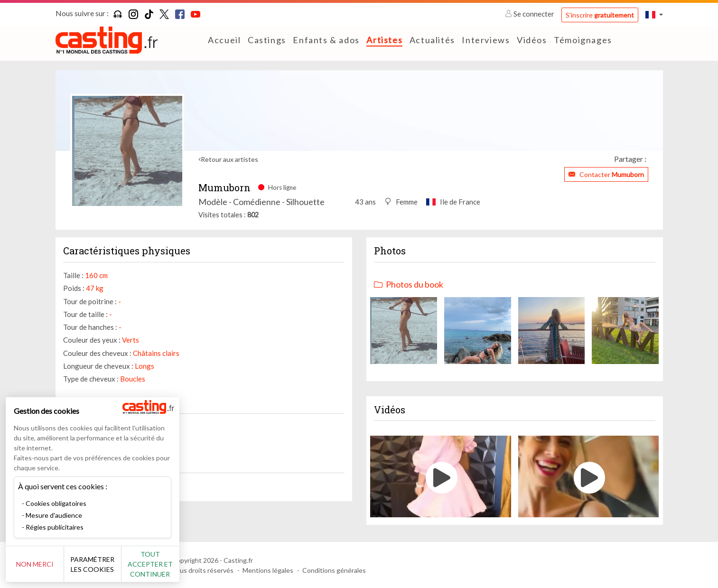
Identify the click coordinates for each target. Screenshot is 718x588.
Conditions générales (334, 570)
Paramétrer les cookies (106, 564)
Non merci (39, 564)
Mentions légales (268, 570)
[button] (654, 14)
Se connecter (530, 14)
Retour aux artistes (229, 159)
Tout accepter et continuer (172, 564)
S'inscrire (600, 15)
